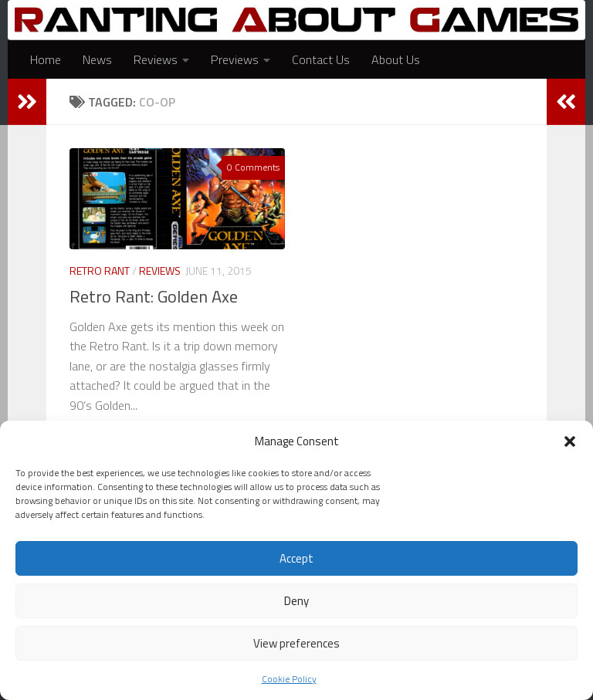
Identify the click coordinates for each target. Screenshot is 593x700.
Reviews (156, 59)
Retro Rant (100, 271)
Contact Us (321, 59)
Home (46, 59)
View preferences (296, 643)
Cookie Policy (289, 679)
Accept (296, 558)
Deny (296, 601)
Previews (235, 59)
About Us (396, 59)
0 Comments (253, 167)
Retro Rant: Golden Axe (154, 296)
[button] (570, 441)
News (97, 59)
